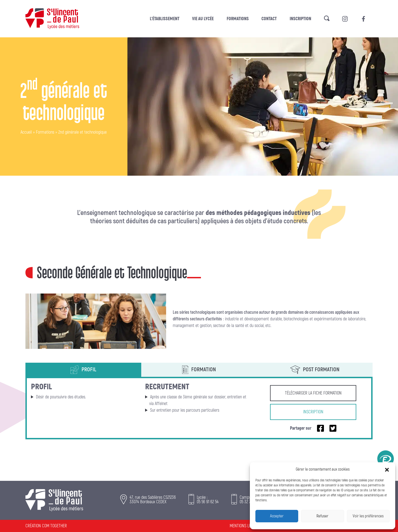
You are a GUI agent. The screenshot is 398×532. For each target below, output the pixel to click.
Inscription (300, 19)
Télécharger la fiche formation (313, 393)
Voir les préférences (368, 516)
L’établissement (165, 19)
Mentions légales (245, 526)
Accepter (277, 516)
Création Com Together (46, 526)
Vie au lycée (203, 19)
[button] (387, 469)
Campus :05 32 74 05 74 (251, 500)
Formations (238, 19)
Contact (269, 19)
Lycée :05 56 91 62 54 (208, 500)
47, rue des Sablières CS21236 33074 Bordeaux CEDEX (153, 500)
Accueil (26, 132)
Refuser (322, 516)
